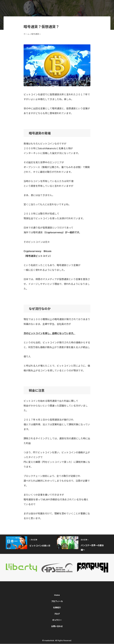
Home (57, 595)
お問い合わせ (57, 626)
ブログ (57, 614)
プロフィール (57, 601)
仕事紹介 (57, 608)
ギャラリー (57, 620)
